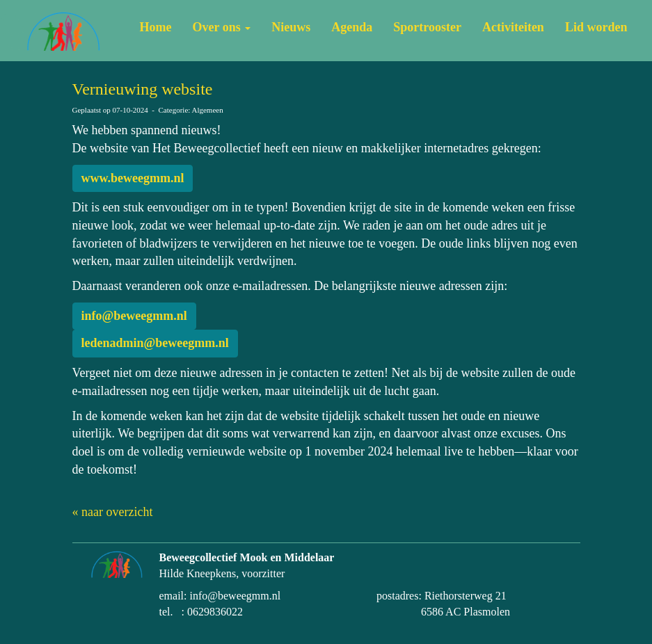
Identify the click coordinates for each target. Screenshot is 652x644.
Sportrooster (427, 27)
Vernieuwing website (143, 89)
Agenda (352, 27)
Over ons (222, 27)
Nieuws (291, 27)
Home (156, 27)
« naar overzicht (113, 512)
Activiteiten (513, 27)
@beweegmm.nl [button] (134, 316)
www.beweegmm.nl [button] (133, 178)
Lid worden (596, 27)
